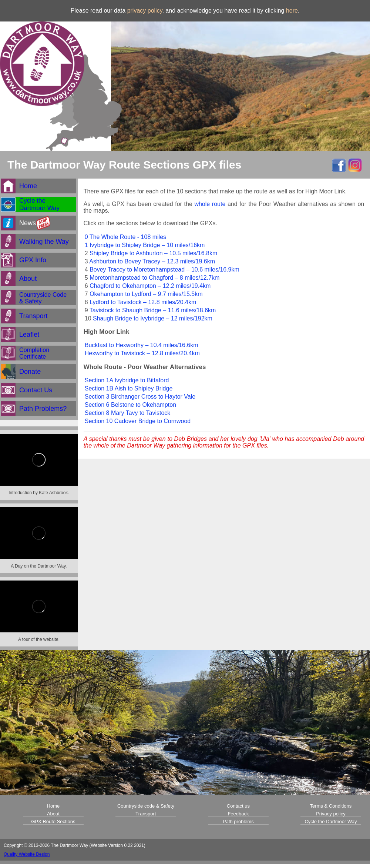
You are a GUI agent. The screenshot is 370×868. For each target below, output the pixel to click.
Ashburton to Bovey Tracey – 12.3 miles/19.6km (152, 261)
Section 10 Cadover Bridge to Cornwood (138, 421)
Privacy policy (331, 814)
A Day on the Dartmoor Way (38, 566)
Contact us (238, 806)
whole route (210, 204)
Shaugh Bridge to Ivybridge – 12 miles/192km (153, 318)
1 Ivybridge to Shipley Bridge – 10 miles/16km (145, 245)
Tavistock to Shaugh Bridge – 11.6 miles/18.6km (153, 310)
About (28, 279)
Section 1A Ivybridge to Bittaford (127, 380)
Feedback (238, 814)
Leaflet (29, 335)
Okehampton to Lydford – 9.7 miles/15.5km (146, 294)
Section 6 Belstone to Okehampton (130, 405)
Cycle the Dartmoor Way (331, 822)
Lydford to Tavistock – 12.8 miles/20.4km (143, 302)
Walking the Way (44, 242)
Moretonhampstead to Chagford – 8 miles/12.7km (154, 278)
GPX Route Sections (53, 822)
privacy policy (145, 11)
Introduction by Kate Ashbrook (38, 493)
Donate (30, 372)
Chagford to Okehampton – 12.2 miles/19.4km (150, 286)
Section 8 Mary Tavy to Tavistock (128, 413)
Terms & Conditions (331, 806)
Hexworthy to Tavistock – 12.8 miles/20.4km (142, 353)
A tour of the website (38, 639)
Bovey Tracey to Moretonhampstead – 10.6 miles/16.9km (164, 270)
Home (28, 186)
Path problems (238, 822)
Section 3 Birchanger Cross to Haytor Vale (140, 397)
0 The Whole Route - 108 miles (125, 237)
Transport (33, 316)
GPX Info (33, 260)
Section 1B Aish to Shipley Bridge (129, 388)
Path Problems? (43, 409)
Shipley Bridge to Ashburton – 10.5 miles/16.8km (153, 253)
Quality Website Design (27, 854)
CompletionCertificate (34, 353)
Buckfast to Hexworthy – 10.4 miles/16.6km (142, 345)
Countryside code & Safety (146, 806)
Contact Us (36, 390)
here (292, 11)
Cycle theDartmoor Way (39, 204)
